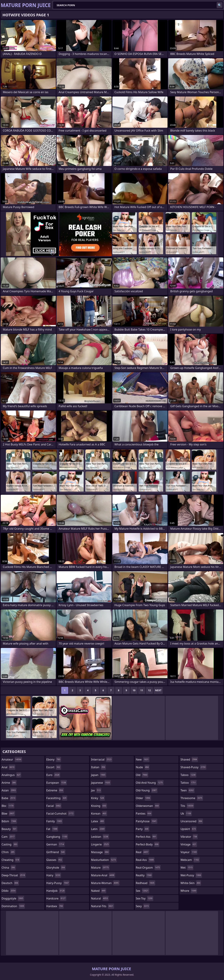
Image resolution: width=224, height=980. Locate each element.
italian (98, 767)
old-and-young (150, 783)
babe (9, 798)
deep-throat (14, 875)
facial (54, 806)
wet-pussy (191, 875)
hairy (54, 875)
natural (100, 898)
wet (187, 868)
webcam (190, 860)
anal (8, 767)
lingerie (100, 844)
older (143, 798)
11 (142, 690)
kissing (99, 806)
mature (100, 868)
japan (99, 775)
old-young (147, 790)
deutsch (10, 883)
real (143, 852)
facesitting (57, 798)
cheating (11, 860)
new (143, 759)
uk (186, 814)
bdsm (9, 821)
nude (143, 767)
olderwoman (148, 806)
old (142, 775)
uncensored (192, 821)
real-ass (145, 860)
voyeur (189, 852)
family (55, 821)
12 (149, 690)
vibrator (189, 837)
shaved (189, 759)
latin (98, 829)
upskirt (188, 829)
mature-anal (103, 875)
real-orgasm (148, 868)
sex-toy (145, 898)
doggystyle (13, 898)
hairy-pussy (58, 883)
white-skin (191, 883)
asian (9, 790)
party (143, 829)
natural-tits (103, 906)
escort (54, 767)
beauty (9, 829)
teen (187, 790)
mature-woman (105, 883)
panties (144, 814)
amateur (12, 759)
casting (10, 844)
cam (8, 837)
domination (13, 906)
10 (134, 690)
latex (98, 821)
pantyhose (147, 821)
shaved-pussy (193, 767)
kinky (98, 798)
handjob (56, 891)
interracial (102, 759)
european (57, 783)
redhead (146, 883)
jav (96, 790)
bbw (8, 814)
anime (9, 783)
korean (99, 814)
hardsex (55, 906)
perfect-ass (146, 837)
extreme (55, 790)
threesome (192, 798)
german (56, 844)
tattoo (188, 783)
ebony (54, 759)
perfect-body (148, 844)
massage (100, 852)
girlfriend (56, 852)
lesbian (100, 837)
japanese (101, 783)
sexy (143, 906)
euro (53, 775)
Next (158, 690)
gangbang (57, 837)
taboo (188, 775)
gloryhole (56, 868)
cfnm (8, 852)
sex (143, 891)
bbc (8, 806)
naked (99, 891)
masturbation (104, 860)
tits (187, 806)
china (9, 868)
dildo (9, 891)
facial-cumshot (60, 814)
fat (52, 829)
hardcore (56, 898)
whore (189, 891)
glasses (55, 860)
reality (144, 875)
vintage (189, 844)
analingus (11, 775)
